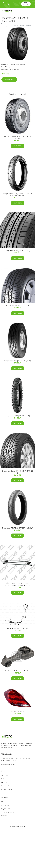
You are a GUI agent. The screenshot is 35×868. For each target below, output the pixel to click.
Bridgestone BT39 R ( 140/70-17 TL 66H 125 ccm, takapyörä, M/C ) (17, 195)
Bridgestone (22, 64)
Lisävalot (4, 779)
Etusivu (4, 24)
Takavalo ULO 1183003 (18, 712)
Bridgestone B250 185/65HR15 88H (18, 306)
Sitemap (4, 816)
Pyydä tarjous (26, 4)
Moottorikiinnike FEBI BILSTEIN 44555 (17, 671)
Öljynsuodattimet (7, 789)
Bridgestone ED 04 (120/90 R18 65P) (17, 416)
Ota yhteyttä (5, 805)
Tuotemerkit (14, 64)
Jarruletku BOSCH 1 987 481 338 (18, 628)
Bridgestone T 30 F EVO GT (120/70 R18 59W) (18, 528)
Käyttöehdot (6, 809)
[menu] (32, 11)
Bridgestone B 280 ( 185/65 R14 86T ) (17, 251)
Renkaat (4, 782)
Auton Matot (5, 775)
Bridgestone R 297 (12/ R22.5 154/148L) (17, 361)
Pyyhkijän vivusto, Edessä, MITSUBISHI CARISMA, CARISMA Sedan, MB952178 (17, 584)
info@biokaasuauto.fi (8, 765)
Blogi (3, 802)
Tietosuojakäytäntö (8, 812)
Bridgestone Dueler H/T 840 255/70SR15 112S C (17, 472)
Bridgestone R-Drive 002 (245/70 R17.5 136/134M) (17, 137)
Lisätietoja (9, 79)
